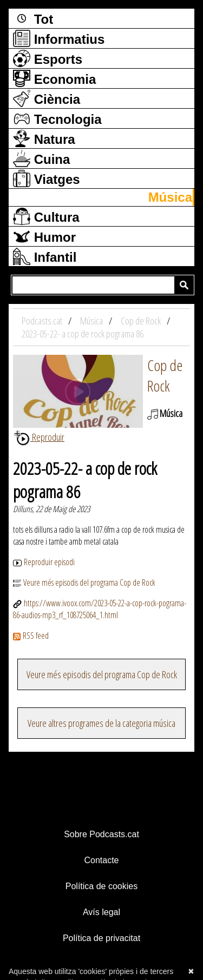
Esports (48, 58)
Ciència (47, 98)
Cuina (41, 158)
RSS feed (31, 635)
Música (170, 197)
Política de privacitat (101, 938)
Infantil (45, 256)
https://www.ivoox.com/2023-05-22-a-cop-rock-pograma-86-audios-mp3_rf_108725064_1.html (100, 609)
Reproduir (39, 437)
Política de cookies (101, 886)
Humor (44, 236)
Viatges (47, 178)
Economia (54, 78)
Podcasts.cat (43, 321)
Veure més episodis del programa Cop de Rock (84, 582)
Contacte (101, 860)
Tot (33, 18)
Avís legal (101, 912)
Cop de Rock (165, 375)
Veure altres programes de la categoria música (101, 723)
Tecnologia (57, 118)
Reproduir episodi (44, 562)
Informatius (59, 38)
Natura (44, 138)
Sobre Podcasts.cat (101, 834)
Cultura (46, 216)
